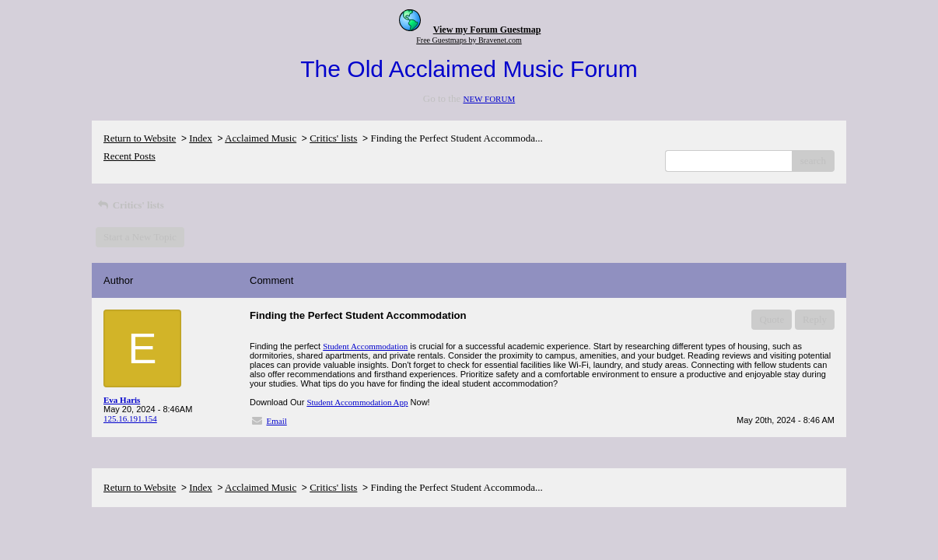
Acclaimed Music (261, 138)
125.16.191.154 (130, 418)
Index (201, 138)
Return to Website (140, 138)
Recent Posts (129, 156)
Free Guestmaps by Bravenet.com (469, 40)
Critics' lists (333, 138)
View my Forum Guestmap (487, 30)
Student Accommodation (365, 346)
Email (277, 421)
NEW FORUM (489, 99)
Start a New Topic (140, 237)
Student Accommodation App (357, 402)
